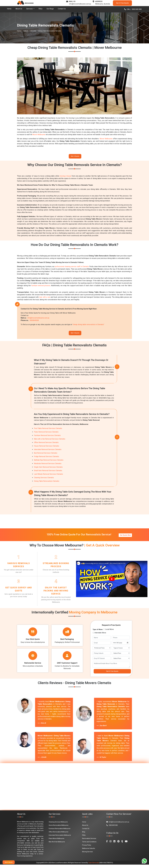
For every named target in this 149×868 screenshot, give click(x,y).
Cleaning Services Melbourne (58, 825)
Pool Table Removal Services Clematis (48, 430)
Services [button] (30, 9)
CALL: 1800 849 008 (133, 9)
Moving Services (87, 855)
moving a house (65, 177)
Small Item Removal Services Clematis (48, 473)
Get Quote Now (125, 536)
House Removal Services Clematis (47, 448)
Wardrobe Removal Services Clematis (48, 465)
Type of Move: (98, 632)
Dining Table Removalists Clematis (47, 483)
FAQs (40, 9)
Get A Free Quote (122, 3)
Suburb (26, 31)
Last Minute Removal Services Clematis (48, 476)
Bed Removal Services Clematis (46, 455)
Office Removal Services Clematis (46, 444)
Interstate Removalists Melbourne (60, 839)
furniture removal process (41, 287)
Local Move (109, 632)
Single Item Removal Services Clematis (48, 469)
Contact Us (62, 9)
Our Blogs (50, 9)
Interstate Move (100, 635)
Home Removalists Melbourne (59, 829)
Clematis (33, 31)
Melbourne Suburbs (89, 852)
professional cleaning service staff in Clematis (72, 268)
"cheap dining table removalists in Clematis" (88, 326)
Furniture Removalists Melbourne (60, 832)
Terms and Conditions (89, 845)
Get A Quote (75, 157)
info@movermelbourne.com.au (80, 4)
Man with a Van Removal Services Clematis (50, 441)
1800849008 (34, 321)
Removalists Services (89, 842)
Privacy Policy (87, 848)
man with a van (45, 298)
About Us (19, 9)
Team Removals (94, 866)
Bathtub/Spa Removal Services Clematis (49, 462)
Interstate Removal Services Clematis (48, 451)
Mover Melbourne (39, 135)
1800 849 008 (112, 829)
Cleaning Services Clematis (44, 480)
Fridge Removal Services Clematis (46, 458)
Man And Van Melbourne (57, 845)
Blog (84, 835)
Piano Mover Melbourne (56, 842)
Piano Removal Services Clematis (46, 434)
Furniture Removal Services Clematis (47, 437)
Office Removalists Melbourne (59, 835)
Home (9, 9)
